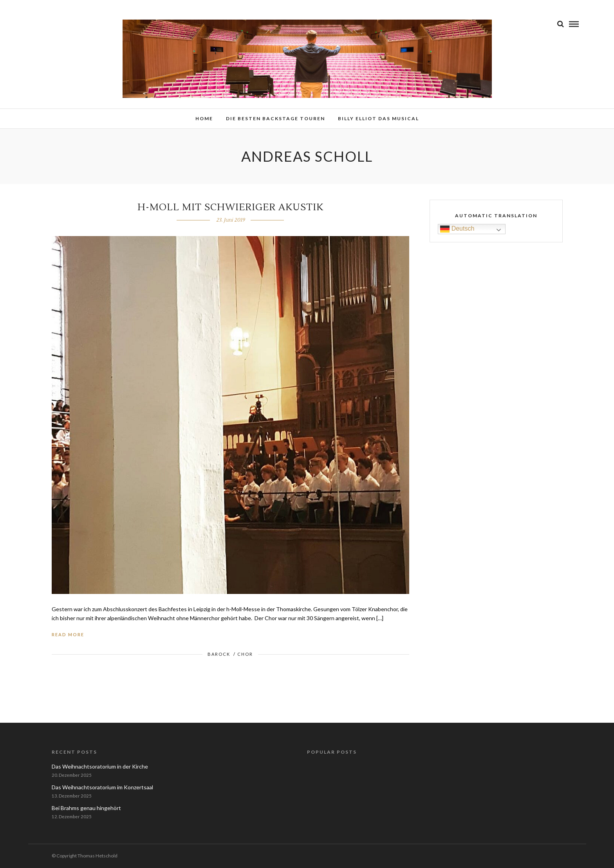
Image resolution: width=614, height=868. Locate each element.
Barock (219, 654)
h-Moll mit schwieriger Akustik (230, 207)
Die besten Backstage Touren (275, 118)
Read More (68, 634)
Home (204, 118)
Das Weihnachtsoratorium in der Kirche (100, 766)
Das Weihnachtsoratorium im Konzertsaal (102, 787)
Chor (245, 654)
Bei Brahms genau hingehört (86, 808)
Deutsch (457, 229)
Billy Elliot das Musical (378, 118)
